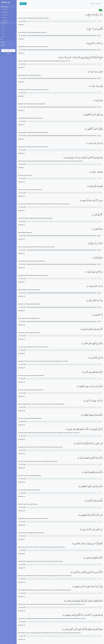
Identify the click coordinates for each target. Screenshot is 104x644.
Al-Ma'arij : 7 (21, 110)
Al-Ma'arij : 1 (21, 25)
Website (93, 4)
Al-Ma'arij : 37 (21, 539)
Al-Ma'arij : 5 (21, 82)
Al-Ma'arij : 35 (21, 511)
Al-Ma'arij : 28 (21, 411)
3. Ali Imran (5, 15)
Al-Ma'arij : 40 (21, 582)
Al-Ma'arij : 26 (21, 382)
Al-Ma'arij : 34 (21, 496)
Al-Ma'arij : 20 (21, 296)
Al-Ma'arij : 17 (21, 253)
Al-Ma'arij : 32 (21, 468)
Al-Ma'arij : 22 (21, 325)
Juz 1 (3, 25)
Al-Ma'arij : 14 (21, 210)
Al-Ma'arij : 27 (21, 396)
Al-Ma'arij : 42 (21, 611)
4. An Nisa (4, 18)
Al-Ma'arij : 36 (21, 525)
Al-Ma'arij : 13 (21, 196)
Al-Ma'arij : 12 (21, 182)
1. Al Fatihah (5, 9)
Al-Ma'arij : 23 (21, 339)
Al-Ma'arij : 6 (21, 96)
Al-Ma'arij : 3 (21, 53)
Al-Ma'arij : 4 (21, 68)
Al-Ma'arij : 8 (21, 125)
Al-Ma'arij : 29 (21, 425)
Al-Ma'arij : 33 (21, 482)
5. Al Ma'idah (5, 21)
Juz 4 (3, 34)
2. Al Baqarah (5, 12)
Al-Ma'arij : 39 (21, 568)
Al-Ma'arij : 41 (21, 597)
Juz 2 (3, 28)
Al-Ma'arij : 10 (21, 153)
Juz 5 (3, 37)
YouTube (98, 4)
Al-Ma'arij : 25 (21, 368)
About (2, 42)
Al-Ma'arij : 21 (21, 311)
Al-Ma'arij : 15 (21, 225)
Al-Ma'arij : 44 (22, 639)
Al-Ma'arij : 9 (21, 139)
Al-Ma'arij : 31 (21, 454)
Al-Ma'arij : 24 (21, 353)
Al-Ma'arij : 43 (21, 625)
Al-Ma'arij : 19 (21, 282)
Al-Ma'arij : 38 (21, 554)
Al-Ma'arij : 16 (21, 239)
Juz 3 (3, 31)
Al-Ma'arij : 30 (21, 439)
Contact (3, 45)
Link (2, 39)
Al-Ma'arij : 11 (21, 168)
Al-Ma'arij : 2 (21, 39)
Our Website (8, 54)
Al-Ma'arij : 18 (21, 268)
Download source (8, 51)
